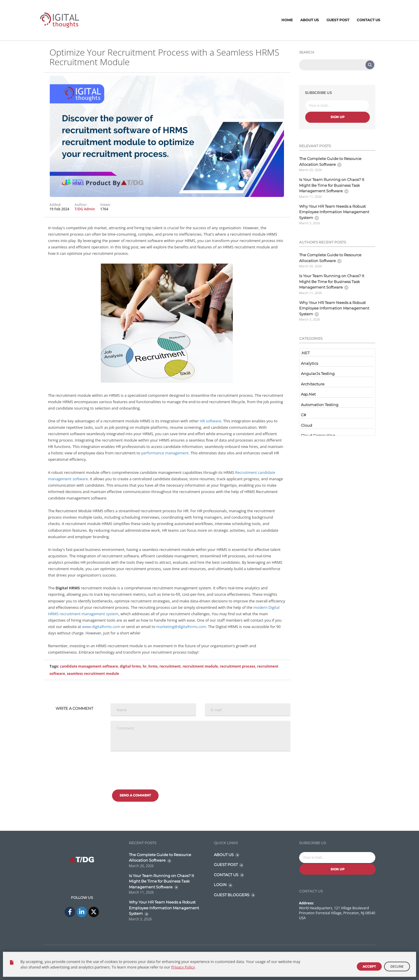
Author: (81, 205)
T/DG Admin (85, 209)
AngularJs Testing (318, 373)
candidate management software (89, 666)
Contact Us (369, 20)
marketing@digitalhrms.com (181, 627)
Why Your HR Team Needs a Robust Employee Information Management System (334, 212)
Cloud (307, 425)
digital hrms (130, 666)
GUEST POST (226, 865)
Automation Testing (320, 405)
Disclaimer (362, 955)
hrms (153, 666)
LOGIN (220, 885)
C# (303, 415)
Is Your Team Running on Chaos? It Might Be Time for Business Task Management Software (332, 185)
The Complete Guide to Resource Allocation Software (330, 161)
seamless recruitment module (93, 674)
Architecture (313, 384)
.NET (305, 353)
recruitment (170, 666)
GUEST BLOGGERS (232, 895)
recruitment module (200, 666)
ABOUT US (224, 855)
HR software (210, 421)
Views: (105, 205)
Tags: (54, 666)
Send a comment (135, 795)
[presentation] (155, 767)
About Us (310, 20)
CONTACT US (226, 875)
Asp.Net (308, 394)
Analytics (309, 363)
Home (287, 20)
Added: (55, 205)
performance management (165, 453)
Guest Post (338, 20)
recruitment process (237, 666)
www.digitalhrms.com (101, 627)
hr (144, 666)
